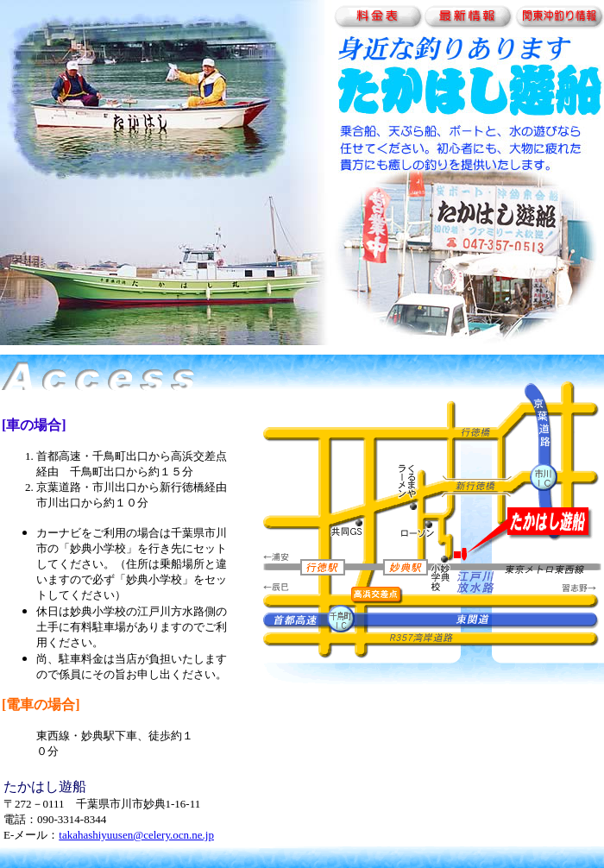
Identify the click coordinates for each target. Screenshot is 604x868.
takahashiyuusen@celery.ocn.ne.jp (136, 835)
